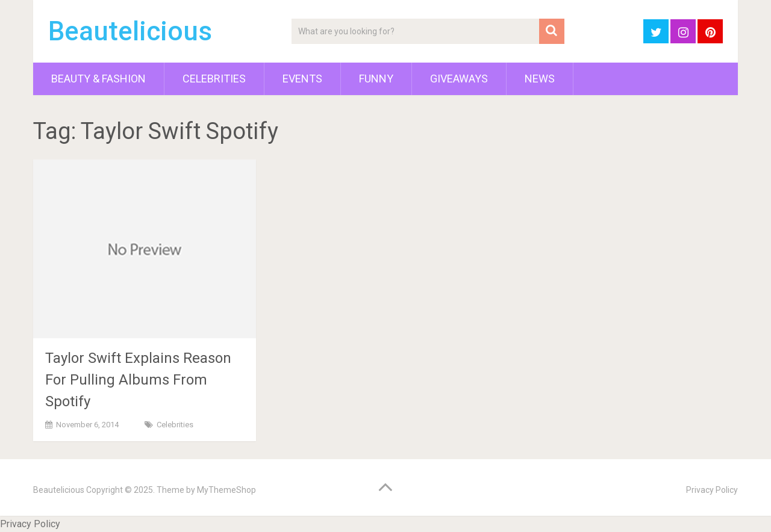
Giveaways (459, 79)
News (540, 79)
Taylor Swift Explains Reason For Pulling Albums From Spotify (138, 380)
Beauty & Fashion (98, 79)
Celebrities (214, 79)
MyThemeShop (226, 490)
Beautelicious (130, 31)
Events (302, 79)
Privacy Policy (712, 490)
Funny (376, 79)
